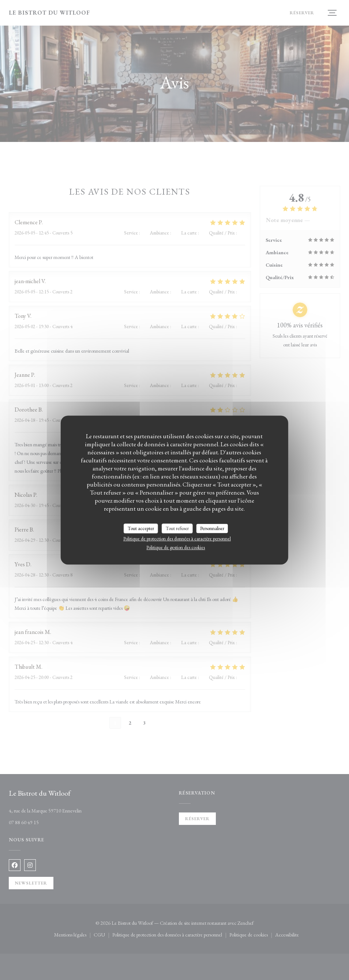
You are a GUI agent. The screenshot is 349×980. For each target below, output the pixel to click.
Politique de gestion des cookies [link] (176, 547)
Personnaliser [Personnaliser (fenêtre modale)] (212, 528)
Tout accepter (141, 528)
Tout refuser (177, 528)
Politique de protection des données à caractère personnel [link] (177, 539)
